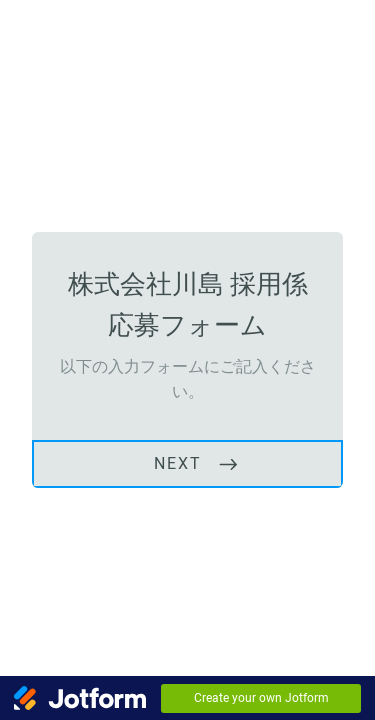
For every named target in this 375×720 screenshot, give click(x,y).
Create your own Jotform (261, 698)
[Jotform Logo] (80, 698)
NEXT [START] (178, 463)
